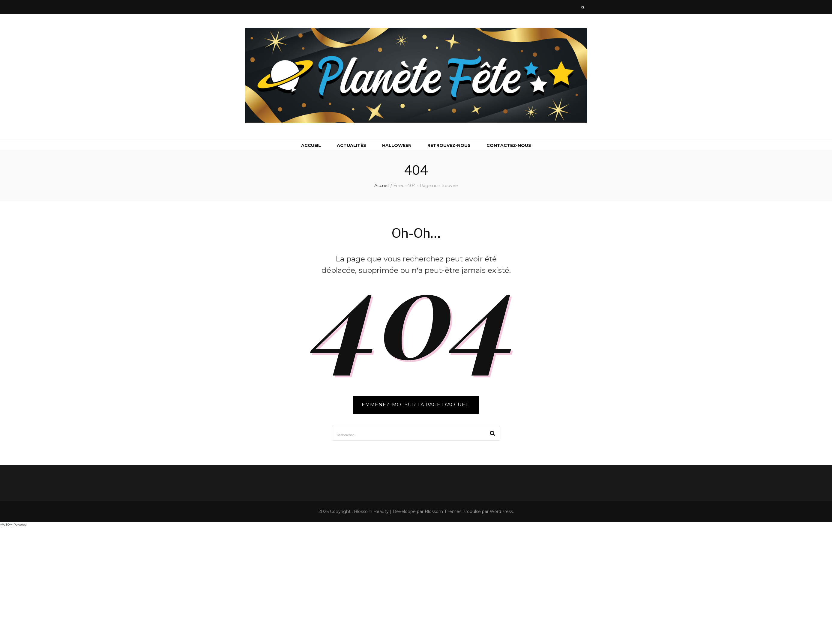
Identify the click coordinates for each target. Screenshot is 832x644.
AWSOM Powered (13, 525)
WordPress (501, 511)
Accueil (311, 146)
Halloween (397, 146)
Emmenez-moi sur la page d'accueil (416, 405)
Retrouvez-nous (449, 146)
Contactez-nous (509, 146)
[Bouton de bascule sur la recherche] (583, 8)
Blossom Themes (443, 511)
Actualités (352, 146)
